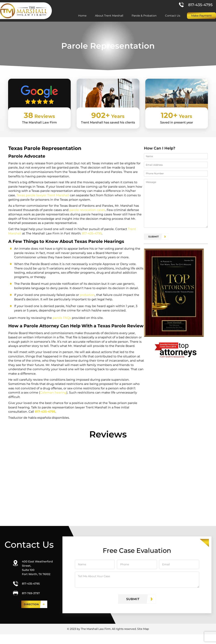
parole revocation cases (88, 214)
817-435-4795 (200, 5)
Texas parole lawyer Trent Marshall (43, 199)
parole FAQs (63, 324)
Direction (33, 613)
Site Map (143, 638)
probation (88, 301)
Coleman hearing (38, 400)
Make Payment (201, 16)
